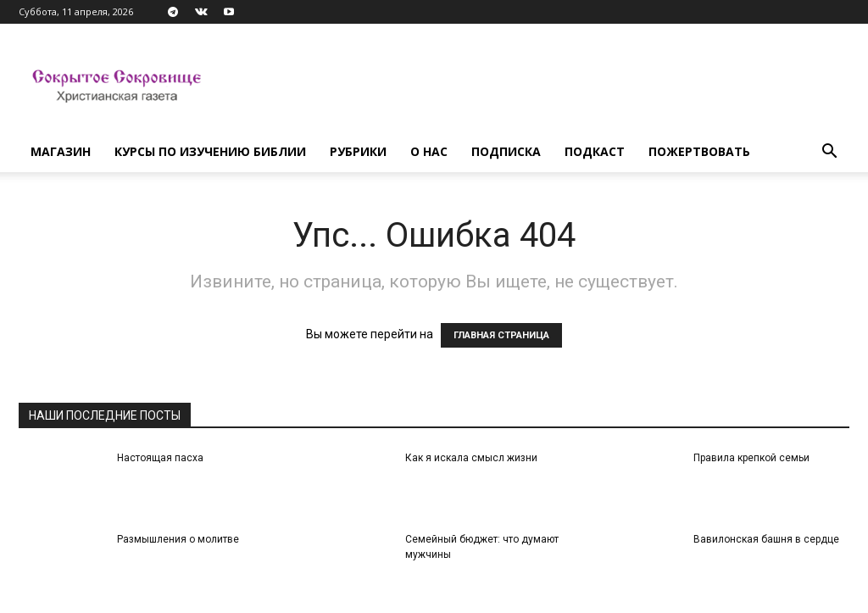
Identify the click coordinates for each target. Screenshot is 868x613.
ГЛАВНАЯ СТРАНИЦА (501, 335)
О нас (429, 151)
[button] (829, 153)
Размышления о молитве (178, 539)
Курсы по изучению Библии (210, 151)
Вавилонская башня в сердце (766, 539)
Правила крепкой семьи (751, 458)
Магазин (61, 151)
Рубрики (358, 151)
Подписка (506, 151)
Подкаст (595, 151)
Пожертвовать (699, 151)
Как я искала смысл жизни (471, 458)
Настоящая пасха (160, 458)
